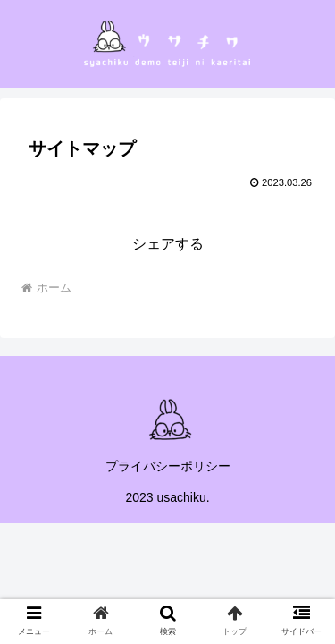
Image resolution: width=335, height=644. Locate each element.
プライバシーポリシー (168, 466)
